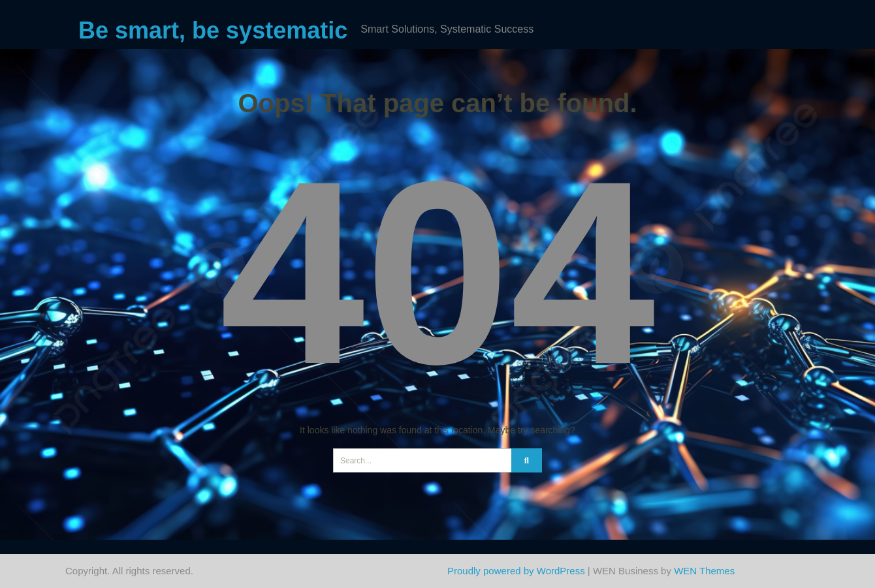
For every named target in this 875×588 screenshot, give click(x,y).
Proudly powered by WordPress (516, 571)
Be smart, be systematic (213, 30)
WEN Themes (704, 571)
